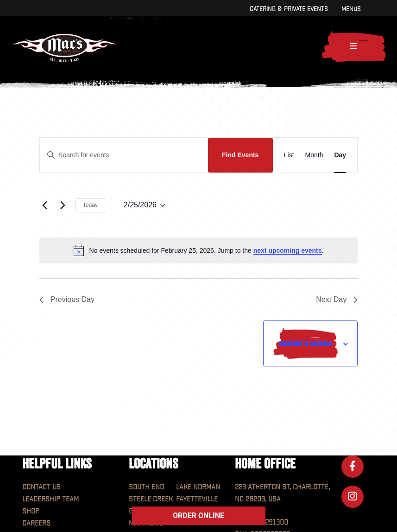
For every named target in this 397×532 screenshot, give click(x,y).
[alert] (198, 250)
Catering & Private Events (289, 9)
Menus (351, 9)
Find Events (240, 155)
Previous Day (67, 299)
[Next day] (63, 205)
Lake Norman (198, 487)
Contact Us (41, 487)
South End (146, 487)
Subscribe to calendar (305, 344)
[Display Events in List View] (289, 155)
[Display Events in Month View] (314, 155)
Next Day (337, 299)
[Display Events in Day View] (340, 155)
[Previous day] (45, 205)
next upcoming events (288, 250)
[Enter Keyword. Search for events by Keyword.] (124, 155)
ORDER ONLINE (198, 516)
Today (90, 205)
